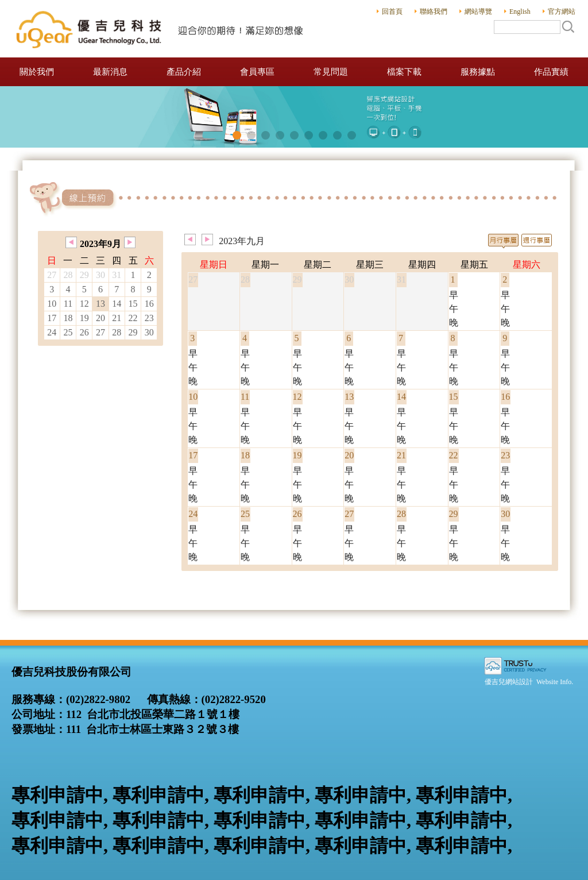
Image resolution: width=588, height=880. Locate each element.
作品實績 (551, 72)
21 (117, 318)
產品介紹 (184, 72)
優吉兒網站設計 (509, 682)
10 (52, 304)
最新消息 (110, 72)
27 (100, 332)
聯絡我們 (434, 11)
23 (149, 318)
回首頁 (392, 11)
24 (52, 332)
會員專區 (257, 72)
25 (68, 332)
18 (68, 318)
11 (68, 304)
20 (100, 318)
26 (84, 332)
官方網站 (562, 11)
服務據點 (478, 72)
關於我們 (37, 72)
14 (117, 304)
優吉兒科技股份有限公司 (161, 29)
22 (133, 318)
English (520, 11)
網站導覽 (478, 11)
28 (117, 332)
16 (149, 304)
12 (84, 304)
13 (100, 304)
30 (149, 332)
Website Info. (555, 682)
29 (133, 332)
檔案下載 (404, 72)
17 (52, 318)
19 (84, 318)
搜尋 (568, 26)
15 (133, 304)
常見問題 (331, 72)
